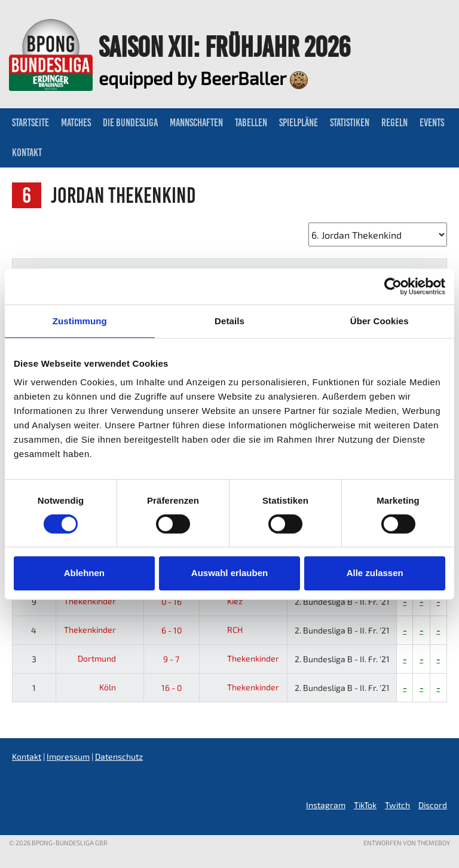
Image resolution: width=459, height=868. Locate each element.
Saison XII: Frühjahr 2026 (224, 47)
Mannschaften (196, 123)
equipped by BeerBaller (203, 78)
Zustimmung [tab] (80, 320)
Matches (76, 123)
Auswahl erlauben (229, 573)
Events (432, 123)
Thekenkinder (99, 601)
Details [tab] (229, 320)
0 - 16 (172, 601)
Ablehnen (84, 573)
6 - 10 (172, 630)
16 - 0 (172, 688)
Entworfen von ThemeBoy (407, 843)
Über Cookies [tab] (380, 320)
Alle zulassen (375, 573)
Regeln (394, 123)
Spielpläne (299, 123)
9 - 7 (171, 659)
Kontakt (27, 153)
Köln (117, 687)
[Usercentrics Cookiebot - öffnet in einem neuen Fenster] (393, 286)
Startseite (30, 123)
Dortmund (106, 658)
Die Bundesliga (130, 123)
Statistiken (350, 123)
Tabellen (251, 123)
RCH (224, 630)
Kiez (224, 601)
